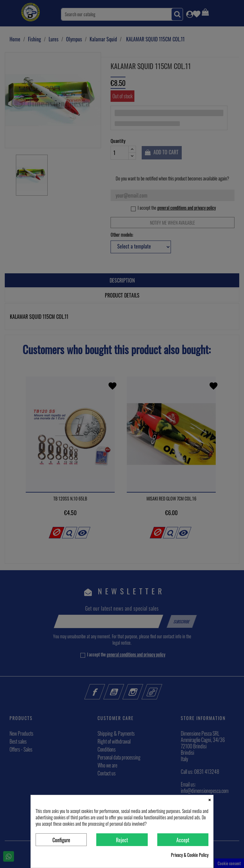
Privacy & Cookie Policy (190, 855)
